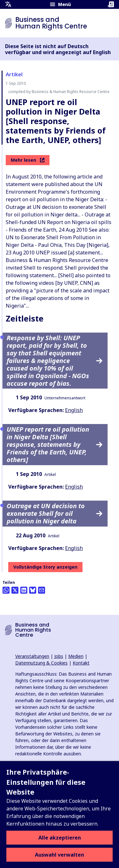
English (74, 410)
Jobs (59, 656)
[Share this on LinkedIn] (24, 590)
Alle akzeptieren (60, 838)
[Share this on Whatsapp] (6, 590)
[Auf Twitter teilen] (15, 590)
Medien (76, 656)
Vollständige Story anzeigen (45, 567)
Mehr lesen (28, 160)
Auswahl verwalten (60, 855)
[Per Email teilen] (42, 590)
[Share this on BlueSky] (33, 590)
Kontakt (81, 663)
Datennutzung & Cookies (41, 663)
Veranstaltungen (32, 656)
